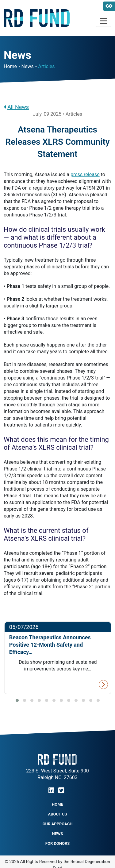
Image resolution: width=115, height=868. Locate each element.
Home (10, 66)
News (28, 66)
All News (16, 107)
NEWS (58, 834)
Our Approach (58, 824)
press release (85, 174)
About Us (58, 814)
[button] (17, 700)
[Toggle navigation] (103, 21)
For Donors (57, 843)
